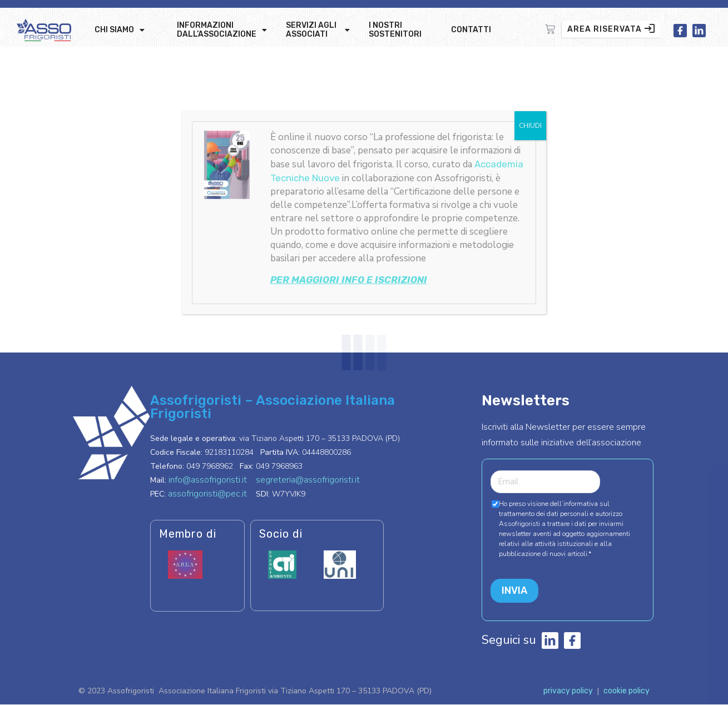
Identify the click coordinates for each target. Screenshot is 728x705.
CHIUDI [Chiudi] (530, 126)
